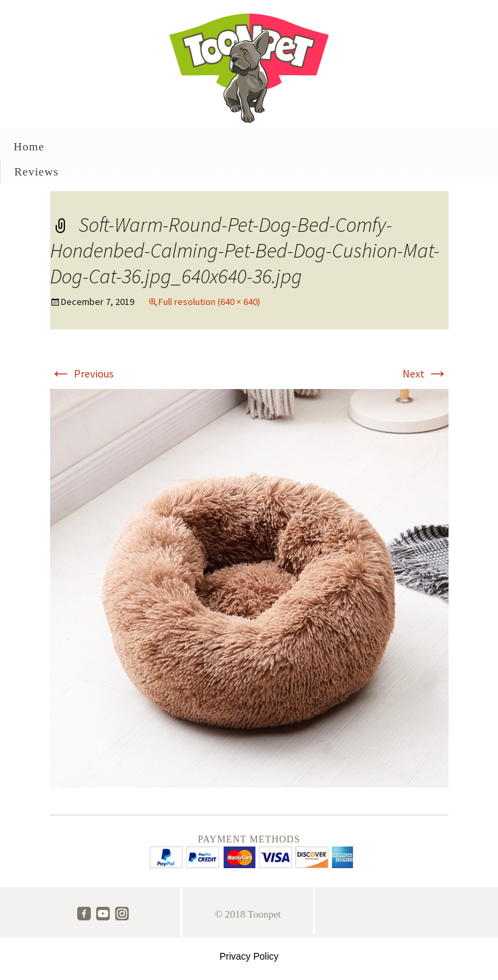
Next (426, 373)
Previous (82, 373)
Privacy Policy (249, 956)
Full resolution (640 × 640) (209, 302)
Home (29, 147)
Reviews (37, 172)
